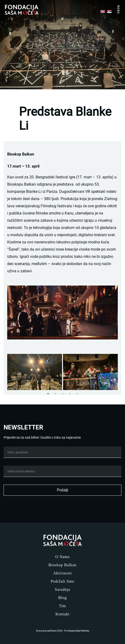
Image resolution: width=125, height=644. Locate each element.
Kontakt (63, 614)
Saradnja (62, 589)
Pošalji (62, 490)
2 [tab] (55, 394)
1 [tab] (48, 394)
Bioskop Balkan (63, 565)
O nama (62, 557)
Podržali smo (63, 581)
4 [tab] (70, 394)
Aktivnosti (62, 573)
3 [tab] (62, 394)
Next (121, 372)
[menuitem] (103, 11)
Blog (62, 598)
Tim (62, 606)
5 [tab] (77, 394)
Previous (4, 372)
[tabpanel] (35, 372)
